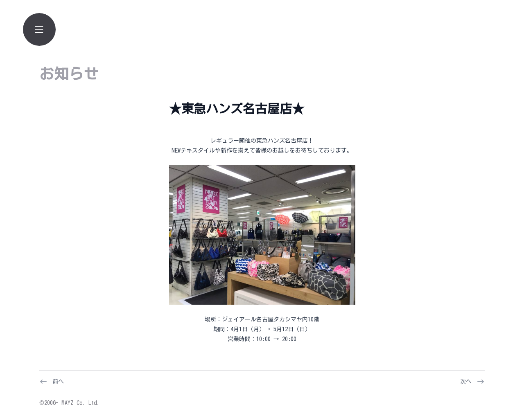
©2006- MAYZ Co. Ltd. (70, 403)
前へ (58, 382)
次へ (466, 382)
